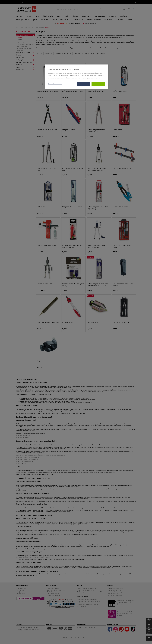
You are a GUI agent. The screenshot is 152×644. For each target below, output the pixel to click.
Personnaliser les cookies (55, 84)
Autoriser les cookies (98, 84)
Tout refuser (83, 84)
